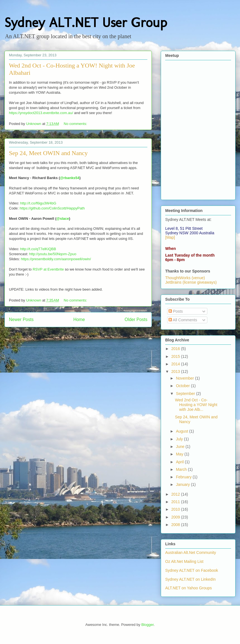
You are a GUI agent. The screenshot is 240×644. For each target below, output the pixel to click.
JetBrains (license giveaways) (191, 282)
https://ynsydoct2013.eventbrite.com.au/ (41, 113)
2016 (176, 349)
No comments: (76, 124)
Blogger (147, 625)
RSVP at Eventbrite (48, 269)
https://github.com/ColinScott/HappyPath (52, 208)
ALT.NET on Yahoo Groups (189, 588)
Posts (176, 311)
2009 (176, 517)
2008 (176, 525)
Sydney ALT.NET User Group (86, 22)
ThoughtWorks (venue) (185, 278)
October (183, 386)
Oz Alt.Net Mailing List (184, 561)
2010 (176, 509)
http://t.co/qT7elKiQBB (38, 249)
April (180, 462)
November (185, 378)
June (181, 447)
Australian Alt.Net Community (191, 553)
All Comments (183, 320)
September (186, 394)
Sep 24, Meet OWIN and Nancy (48, 153)
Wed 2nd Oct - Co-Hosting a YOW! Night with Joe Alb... (196, 405)
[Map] (170, 237)
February (184, 477)
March (182, 469)
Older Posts (136, 319)
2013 (176, 372)
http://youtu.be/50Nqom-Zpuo (53, 254)
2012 (176, 494)
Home (79, 319)
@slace (63, 219)
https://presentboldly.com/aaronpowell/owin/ (56, 259)
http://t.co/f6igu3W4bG (38, 203)
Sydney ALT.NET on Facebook (192, 570)
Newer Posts (21, 319)
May (180, 454)
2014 (176, 364)
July (180, 439)
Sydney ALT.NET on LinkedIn (190, 579)
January (183, 484)
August (182, 431)
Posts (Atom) (89, 334)
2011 (176, 502)
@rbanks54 (70, 178)
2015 (176, 356)
